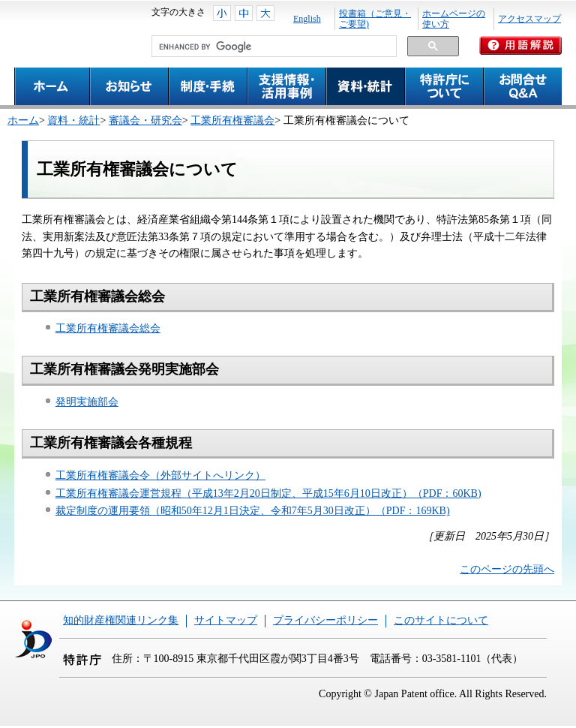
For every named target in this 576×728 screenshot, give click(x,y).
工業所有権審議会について (137, 169)
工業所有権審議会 (232, 120)
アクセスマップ (529, 19)
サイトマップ (226, 620)
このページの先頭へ (507, 569)
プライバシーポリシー (325, 620)
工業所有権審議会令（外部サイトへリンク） (160, 475)
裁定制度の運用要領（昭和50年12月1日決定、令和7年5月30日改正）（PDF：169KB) (253, 511)
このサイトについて (441, 620)
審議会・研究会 (145, 120)
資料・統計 (73, 120)
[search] (273, 47)
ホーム (23, 120)
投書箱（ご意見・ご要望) (375, 19)
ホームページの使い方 (454, 19)
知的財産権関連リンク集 (121, 620)
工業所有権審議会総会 (108, 328)
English (307, 19)
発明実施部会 (87, 402)
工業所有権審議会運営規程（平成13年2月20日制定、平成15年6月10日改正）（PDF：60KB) (268, 493)
